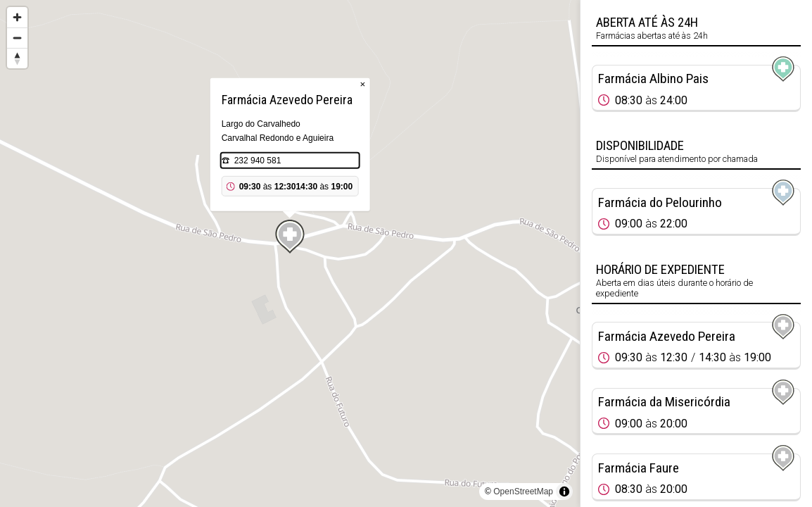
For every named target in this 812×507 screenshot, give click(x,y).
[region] (290, 254)
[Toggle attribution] (564, 492)
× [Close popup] (363, 84)
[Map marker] (290, 237)
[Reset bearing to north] (17, 58)
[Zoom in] (17, 17)
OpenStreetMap (523, 492)
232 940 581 (258, 161)
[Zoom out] (17, 38)
